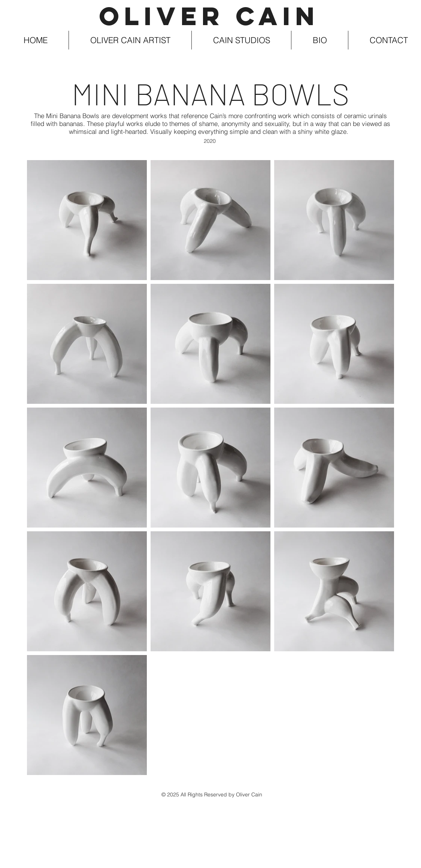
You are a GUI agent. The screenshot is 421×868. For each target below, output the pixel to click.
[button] (130, 40)
